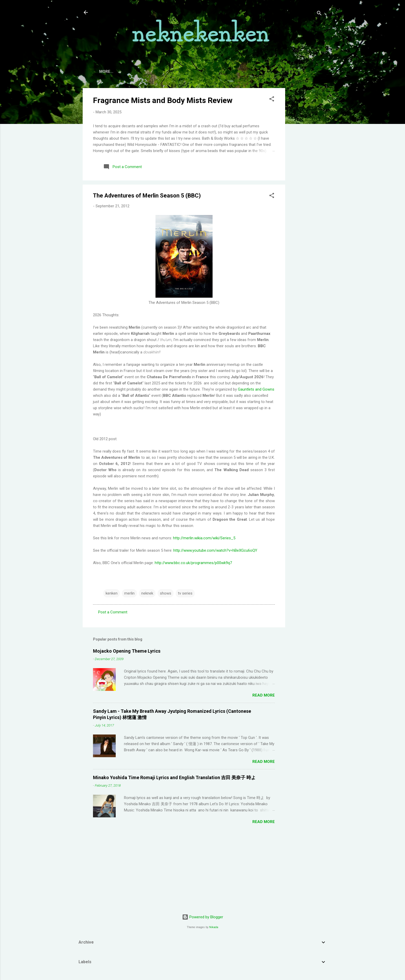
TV (174, 72)
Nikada (214, 927)
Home (105, 72)
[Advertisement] (306, 165)
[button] (272, 100)
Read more (264, 695)
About (127, 72)
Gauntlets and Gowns (256, 389)
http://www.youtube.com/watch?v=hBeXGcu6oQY (215, 550)
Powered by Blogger (203, 917)
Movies (193, 72)
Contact (152, 72)
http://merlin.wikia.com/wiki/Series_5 (204, 538)
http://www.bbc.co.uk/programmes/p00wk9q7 (193, 563)
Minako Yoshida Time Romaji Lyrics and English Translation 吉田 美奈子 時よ (174, 777)
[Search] (319, 14)
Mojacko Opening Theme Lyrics (127, 651)
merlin (129, 593)
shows (166, 593)
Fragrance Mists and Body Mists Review (163, 100)
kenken (112, 593)
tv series (185, 593)
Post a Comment (113, 612)
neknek (147, 593)
